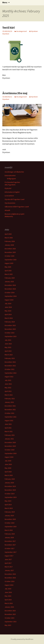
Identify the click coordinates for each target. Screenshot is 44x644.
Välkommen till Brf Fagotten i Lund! (17, 207)
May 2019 (8, 501)
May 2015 (8, 625)
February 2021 (10, 435)
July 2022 (8, 380)
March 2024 (9, 318)
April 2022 (8, 391)
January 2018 (9, 537)
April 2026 (8, 234)
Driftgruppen (11, 179)
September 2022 (11, 373)
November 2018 (10, 519)
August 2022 (9, 377)
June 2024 (8, 307)
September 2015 (11, 622)
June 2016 (8, 592)
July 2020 (8, 461)
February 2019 (10, 512)
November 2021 (10, 410)
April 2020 (8, 472)
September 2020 (11, 453)
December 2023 (10, 325)
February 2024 (10, 322)
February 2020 (10, 479)
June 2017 (8, 559)
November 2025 (10, 252)
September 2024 (11, 296)
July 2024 (8, 303)
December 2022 (10, 362)
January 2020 (9, 483)
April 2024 (8, 314)
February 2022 (10, 399)
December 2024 (10, 285)
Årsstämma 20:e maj (15, 93)
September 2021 (11, 417)
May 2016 (8, 596)
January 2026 (9, 245)
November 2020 (10, 446)
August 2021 (9, 420)
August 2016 (9, 585)
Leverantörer (9, 196)
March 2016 (9, 603)
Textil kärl (9, 28)
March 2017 (9, 567)
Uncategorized (21, 31)
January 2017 (9, 570)
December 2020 (10, 442)
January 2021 (9, 439)
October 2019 (10, 494)
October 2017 (10, 548)
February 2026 (10, 241)
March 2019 (9, 508)
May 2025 (8, 267)
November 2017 (10, 545)
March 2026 (9, 238)
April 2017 (8, 563)
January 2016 (9, 607)
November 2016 (10, 578)
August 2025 (9, 263)
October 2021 (10, 413)
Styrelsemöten (10, 203)
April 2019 (8, 505)
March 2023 (9, 355)
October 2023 (10, 333)
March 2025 (9, 274)
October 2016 (10, 581)
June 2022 (8, 384)
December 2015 (10, 611)
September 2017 (11, 552)
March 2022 (9, 395)
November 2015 (10, 614)
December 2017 (10, 541)
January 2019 (9, 516)
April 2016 (8, 600)
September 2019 (11, 497)
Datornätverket (10, 176)
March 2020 (9, 475)
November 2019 (10, 490)
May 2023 (8, 347)
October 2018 (10, 523)
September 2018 (11, 527)
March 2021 (9, 431)
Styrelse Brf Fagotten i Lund (14, 199)
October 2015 (10, 618)
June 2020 (8, 464)
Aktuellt (7, 210)
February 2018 (10, 534)
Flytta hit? (8, 188)
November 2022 (10, 366)
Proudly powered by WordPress (22, 639)
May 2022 (8, 388)
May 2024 (8, 311)
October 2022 (10, 369)
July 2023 (8, 340)
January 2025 (9, 282)
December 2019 (10, 486)
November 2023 (10, 329)
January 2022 (9, 402)
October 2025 (10, 256)
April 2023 (8, 351)
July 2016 (8, 589)
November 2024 (10, 289)
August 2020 (9, 457)
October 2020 (10, 450)
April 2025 (8, 271)
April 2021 (8, 428)
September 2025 (11, 260)
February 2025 (10, 278)
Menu (5, 3)
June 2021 (8, 424)
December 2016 (10, 574)
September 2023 (11, 336)
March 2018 (9, 530)
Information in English (12, 192)
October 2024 (10, 293)
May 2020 (8, 468)
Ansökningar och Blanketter (14, 172)
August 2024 (9, 300)
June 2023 (8, 344)
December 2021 (10, 406)
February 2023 (10, 358)
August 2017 (9, 556)
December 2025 (10, 249)
